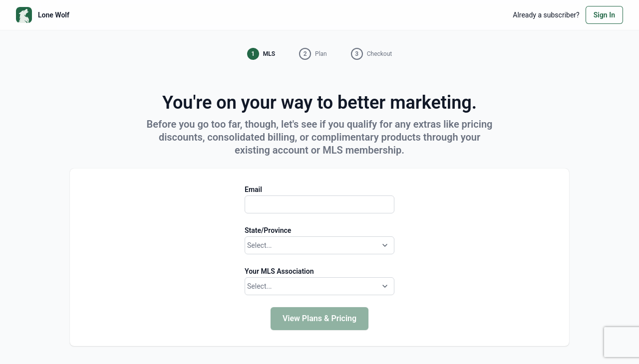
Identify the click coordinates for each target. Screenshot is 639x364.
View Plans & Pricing (319, 318)
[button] (261, 54)
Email (253, 189)
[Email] (319, 204)
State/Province (268, 230)
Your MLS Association (279, 271)
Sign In (604, 15)
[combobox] (248, 246)
